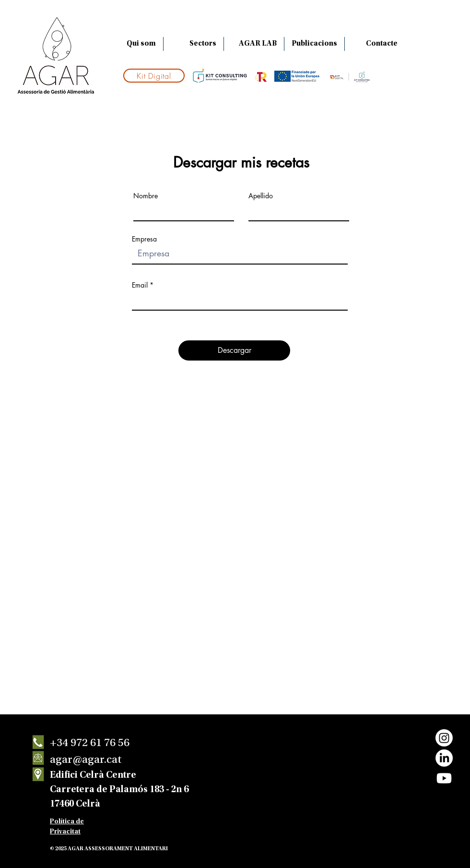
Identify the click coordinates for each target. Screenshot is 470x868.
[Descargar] (234, 350)
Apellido (261, 196)
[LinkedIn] (444, 758)
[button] (194, 44)
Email (140, 285)
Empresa (144, 239)
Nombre (146, 196)
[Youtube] (444, 778)
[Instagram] (444, 738)
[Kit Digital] (154, 76)
